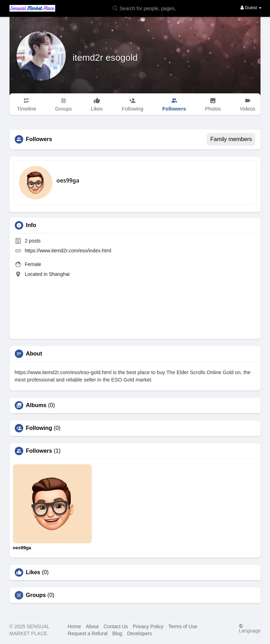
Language (250, 628)
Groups (36, 595)
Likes (33, 572)
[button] (146, 8)
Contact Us (116, 626)
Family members (231, 139)
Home (74, 626)
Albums (36, 405)
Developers (140, 633)
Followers (39, 451)
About (92, 626)
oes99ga (68, 180)
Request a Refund (88, 633)
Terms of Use (183, 626)
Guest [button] (251, 8)
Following (39, 428)
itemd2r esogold (105, 58)
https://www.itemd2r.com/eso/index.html (68, 251)
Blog (117, 633)
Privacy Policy (148, 626)
